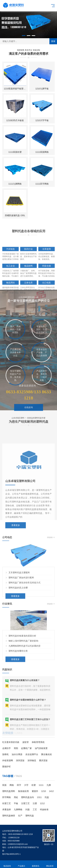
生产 (20, 816)
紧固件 (35, 791)
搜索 (53, 41)
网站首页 (50, 864)
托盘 (47, 797)
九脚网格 (18, 809)
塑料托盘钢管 (9, 816)
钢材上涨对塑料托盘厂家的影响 (23, 669)
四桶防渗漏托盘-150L (15, 217)
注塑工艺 (25, 803)
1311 (39, 797)
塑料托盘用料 (9, 791)
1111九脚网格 (15, 185)
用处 (16, 797)
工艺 (35, 809)
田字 (19, 785)
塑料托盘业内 (28, 797)
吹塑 (34, 785)
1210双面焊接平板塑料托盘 (17, 90)
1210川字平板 (42, 122)
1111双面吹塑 (15, 153)
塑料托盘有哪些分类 (18, 679)
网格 (12, 785)
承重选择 (7, 809)
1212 (42, 803)
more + (51, 567)
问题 (28, 809)
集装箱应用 (23, 791)
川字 (26, 785)
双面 (4, 785)
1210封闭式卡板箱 (15, 122)
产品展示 (21, 864)
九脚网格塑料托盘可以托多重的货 (24, 674)
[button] (24, 36)
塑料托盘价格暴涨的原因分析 (22, 664)
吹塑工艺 (7, 803)
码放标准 (44, 809)
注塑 (35, 803)
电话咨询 (7, 864)
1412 (51, 791)
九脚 (49, 785)
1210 (44, 791)
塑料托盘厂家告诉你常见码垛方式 (24, 612)
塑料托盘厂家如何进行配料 (21, 607)
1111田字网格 (42, 185)
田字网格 (7, 797)
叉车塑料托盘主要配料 (19, 602)
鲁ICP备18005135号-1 (11, 854)
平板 (16, 803)
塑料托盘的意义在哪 (18, 617)
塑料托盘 (30, 816)
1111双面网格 (42, 153)
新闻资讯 (36, 864)
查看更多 (15, 626)
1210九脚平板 (42, 90)
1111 (41, 785)
